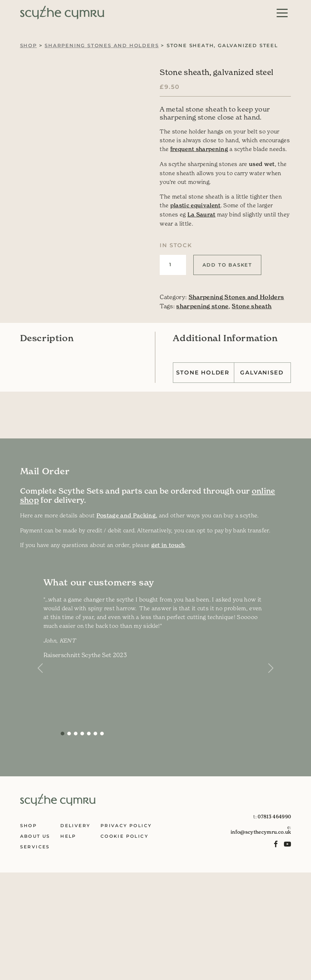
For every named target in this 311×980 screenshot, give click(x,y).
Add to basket (227, 265)
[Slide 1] (69, 734)
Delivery (75, 826)
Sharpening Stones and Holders (102, 45)
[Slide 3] (82, 734)
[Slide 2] (76, 734)
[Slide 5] (95, 734)
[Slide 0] (62, 734)
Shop (29, 45)
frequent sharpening (199, 149)
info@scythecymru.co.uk (261, 832)
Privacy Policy (126, 826)
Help (68, 836)
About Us (35, 836)
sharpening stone (202, 306)
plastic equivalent (196, 205)
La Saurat (202, 214)
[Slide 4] (89, 734)
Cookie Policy (124, 836)
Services (35, 847)
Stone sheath (252, 306)
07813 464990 (274, 817)
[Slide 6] (102, 734)
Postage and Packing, (127, 515)
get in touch (168, 545)
